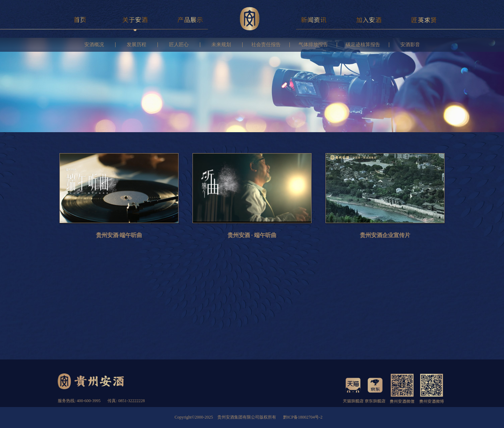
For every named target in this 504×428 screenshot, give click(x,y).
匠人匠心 (179, 45)
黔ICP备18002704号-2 (303, 417)
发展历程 (136, 45)
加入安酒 (369, 20)
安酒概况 (94, 45)
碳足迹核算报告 (363, 45)
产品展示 (190, 20)
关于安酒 (135, 20)
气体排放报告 (313, 45)
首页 (80, 20)
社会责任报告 (266, 45)
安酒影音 (410, 45)
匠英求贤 (424, 20)
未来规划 (221, 45)
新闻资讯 (314, 20)
